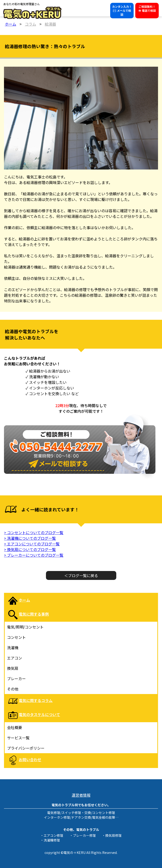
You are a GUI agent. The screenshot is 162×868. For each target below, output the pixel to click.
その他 (13, 689)
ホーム (24, 600)
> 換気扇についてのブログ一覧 (30, 549)
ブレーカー (16, 679)
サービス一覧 (18, 738)
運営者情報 (81, 795)
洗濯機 (13, 648)
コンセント (16, 637)
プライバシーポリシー (26, 748)
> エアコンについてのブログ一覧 (32, 544)
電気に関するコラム (36, 700)
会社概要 (15, 727)
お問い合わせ (30, 760)
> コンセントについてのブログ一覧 (34, 532)
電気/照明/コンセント (25, 627)
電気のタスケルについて (39, 714)
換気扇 (13, 668)
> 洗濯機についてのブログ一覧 (30, 538)
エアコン (15, 658)
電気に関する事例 (34, 614)
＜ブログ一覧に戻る (81, 575)
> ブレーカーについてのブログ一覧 (34, 555)
